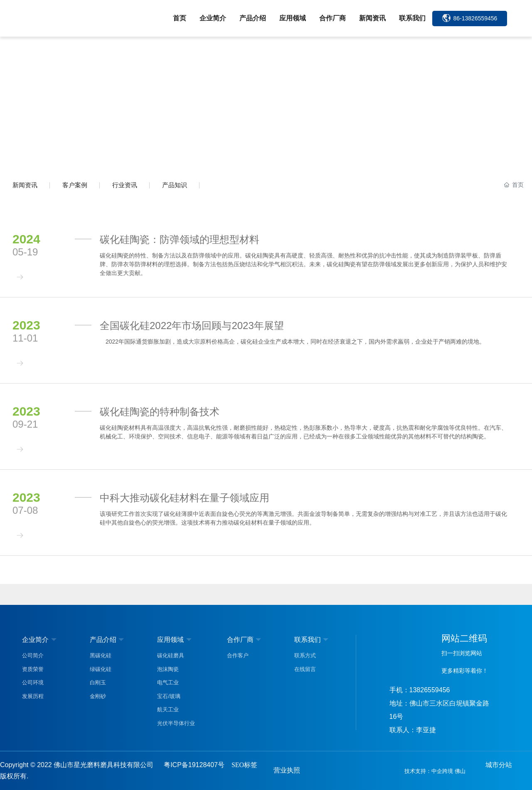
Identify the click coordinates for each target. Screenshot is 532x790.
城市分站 (499, 765)
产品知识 (175, 185)
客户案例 (75, 185)
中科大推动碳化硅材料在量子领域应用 (185, 498)
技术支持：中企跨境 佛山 (435, 771)
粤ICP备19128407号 (194, 765)
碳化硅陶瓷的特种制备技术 (160, 412)
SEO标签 (244, 765)
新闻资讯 (25, 185)
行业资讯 (125, 185)
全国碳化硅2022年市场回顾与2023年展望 (192, 326)
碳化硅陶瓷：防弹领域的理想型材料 (180, 239)
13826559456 (430, 690)
